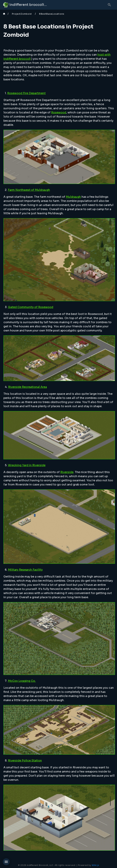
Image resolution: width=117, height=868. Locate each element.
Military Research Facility (25, 570)
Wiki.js (95, 865)
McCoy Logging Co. (22, 681)
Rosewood (59, 112)
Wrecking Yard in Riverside (27, 465)
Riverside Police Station (25, 761)
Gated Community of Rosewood (31, 307)
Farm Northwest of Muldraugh (29, 190)
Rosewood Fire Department (26, 93)
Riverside (67, 472)
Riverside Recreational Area (27, 387)
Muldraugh (73, 197)
